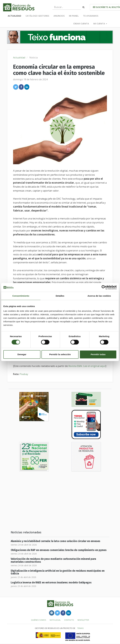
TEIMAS (80, 628)
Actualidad (14, 16)
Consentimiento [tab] (21, 296)
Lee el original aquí (94, 366)
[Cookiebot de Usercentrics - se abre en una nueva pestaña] (104, 287)
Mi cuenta (100, 24)
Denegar (22, 354)
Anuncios (59, 16)
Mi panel (74, 16)
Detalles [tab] (60, 296)
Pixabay (24, 374)
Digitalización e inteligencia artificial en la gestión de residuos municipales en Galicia (58, 572)
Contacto (69, 620)
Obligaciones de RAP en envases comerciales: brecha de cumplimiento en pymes (59, 550)
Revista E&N (75, 366)
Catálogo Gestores (37, 16)
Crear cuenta (81, 24)
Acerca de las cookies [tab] (99, 296)
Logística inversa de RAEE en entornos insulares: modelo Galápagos (51, 583)
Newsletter (83, 620)
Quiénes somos (39, 620)
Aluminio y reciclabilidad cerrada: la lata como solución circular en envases (55, 541)
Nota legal (55, 620)
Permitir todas (98, 354)
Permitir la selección (60, 354)
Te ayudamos (91, 16)
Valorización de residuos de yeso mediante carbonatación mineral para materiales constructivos (53, 560)
